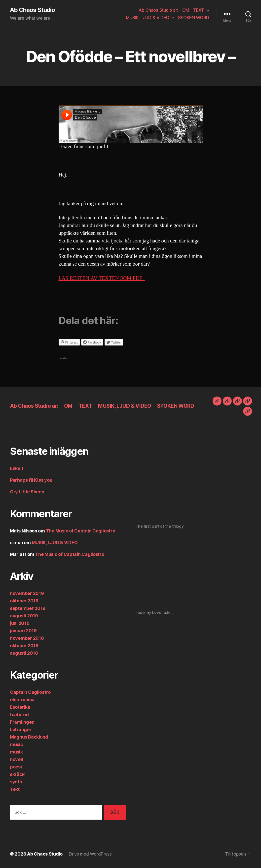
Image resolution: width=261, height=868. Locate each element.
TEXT (199, 10)
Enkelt (17, 468)
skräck (17, 774)
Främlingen (22, 722)
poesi (16, 767)
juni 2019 (20, 623)
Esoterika (20, 707)
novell (16, 759)
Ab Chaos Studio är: (158, 10)
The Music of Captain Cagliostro (81, 531)
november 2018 (27, 638)
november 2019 (27, 593)
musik (16, 752)
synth (16, 782)
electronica (22, 700)
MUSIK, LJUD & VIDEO (148, 18)
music (17, 744)
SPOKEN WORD (194, 18)
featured (19, 715)
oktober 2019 (24, 601)
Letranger (21, 729)
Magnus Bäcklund (29, 737)
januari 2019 (23, 631)
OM (186, 10)
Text (15, 789)
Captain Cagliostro (30, 692)
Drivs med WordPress (90, 854)
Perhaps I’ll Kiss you (31, 480)
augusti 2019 (24, 616)
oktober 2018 (24, 646)
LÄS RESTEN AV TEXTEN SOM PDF (102, 278)
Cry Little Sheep (27, 492)
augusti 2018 (24, 653)
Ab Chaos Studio (32, 10)
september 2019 (28, 608)
